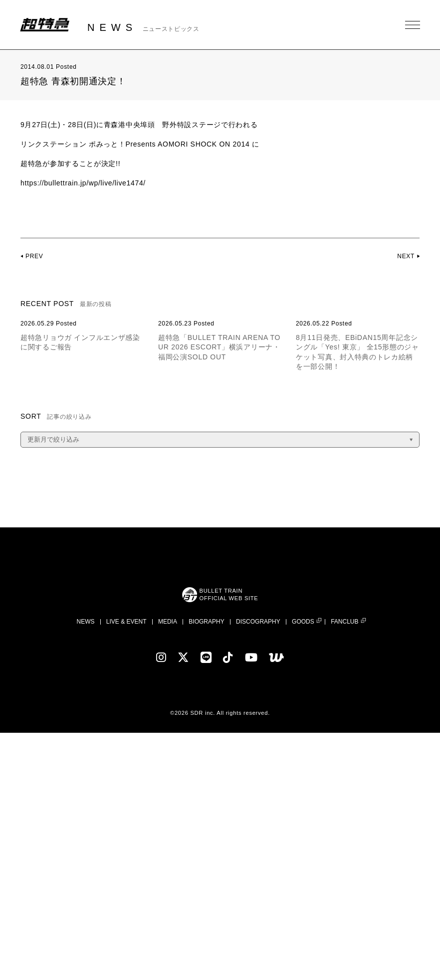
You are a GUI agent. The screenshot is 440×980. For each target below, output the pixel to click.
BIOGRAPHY (206, 622)
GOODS (303, 622)
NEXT (406, 256)
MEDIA (168, 622)
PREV (34, 256)
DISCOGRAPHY (258, 622)
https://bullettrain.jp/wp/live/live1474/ (83, 183)
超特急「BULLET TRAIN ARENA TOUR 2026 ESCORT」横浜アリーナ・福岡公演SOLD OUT (219, 347)
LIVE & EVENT (126, 622)
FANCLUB (344, 622)
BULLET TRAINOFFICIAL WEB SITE (228, 594)
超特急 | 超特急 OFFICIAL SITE (45, 25)
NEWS (85, 622)
